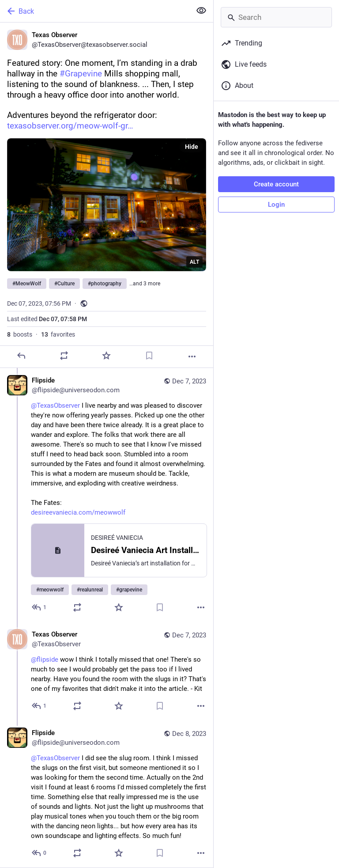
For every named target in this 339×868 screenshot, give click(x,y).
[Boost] (64, 356)
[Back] (95, 11)
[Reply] (21, 356)
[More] (192, 356)
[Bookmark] (149, 356)
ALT (194, 262)
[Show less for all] (201, 11)
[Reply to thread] (40, 607)
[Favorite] (106, 356)
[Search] (276, 17)
